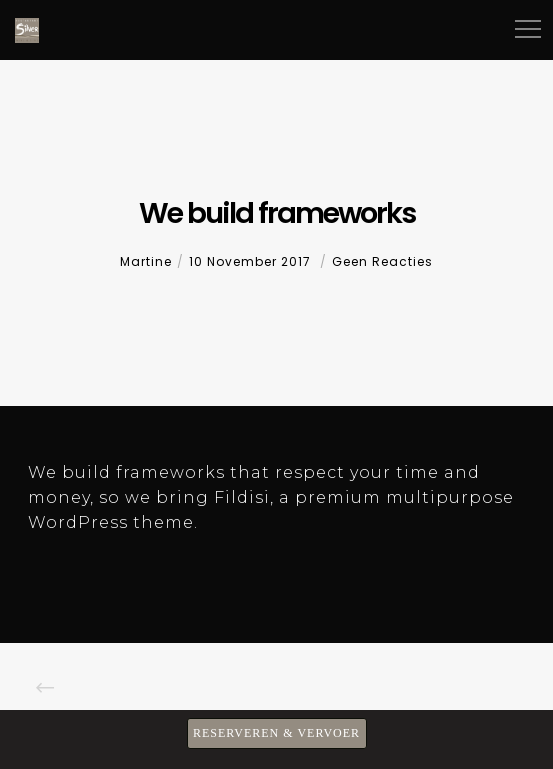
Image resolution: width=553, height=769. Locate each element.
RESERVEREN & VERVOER (276, 733)
